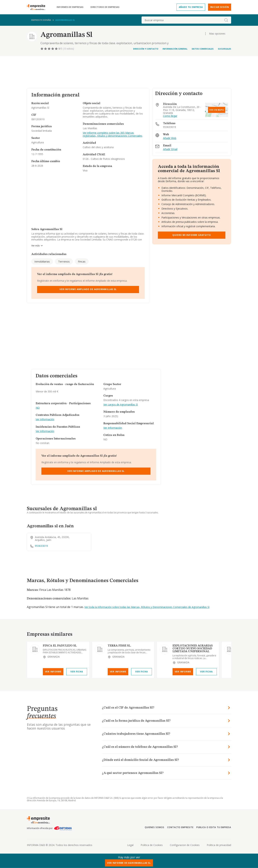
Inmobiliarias (42, 261)
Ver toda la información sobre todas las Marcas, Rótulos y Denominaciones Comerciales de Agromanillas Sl (147, 607)
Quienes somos (154, 827)
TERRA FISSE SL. (119, 646)
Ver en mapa (217, 110)
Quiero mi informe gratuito (192, 235)
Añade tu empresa (191, 7)
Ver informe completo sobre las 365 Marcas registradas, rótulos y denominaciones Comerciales (113, 134)
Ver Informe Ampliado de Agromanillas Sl (88, 289)
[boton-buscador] (226, 20)
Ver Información (45, 420)
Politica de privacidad (219, 845)
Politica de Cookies (152, 845)
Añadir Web (170, 138)
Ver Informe (53, 672)
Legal (130, 845)
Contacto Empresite (180, 827)
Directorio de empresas (105, 7)
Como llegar (170, 116)
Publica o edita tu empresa (214, 827)
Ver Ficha (77, 672)
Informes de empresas (70, 7)
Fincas (82, 261)
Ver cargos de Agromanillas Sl (121, 405)
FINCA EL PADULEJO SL (60, 646)
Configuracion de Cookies (185, 845)
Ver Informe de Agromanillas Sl (129, 863)
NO (38, 408)
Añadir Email (170, 149)
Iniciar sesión (220, 7)
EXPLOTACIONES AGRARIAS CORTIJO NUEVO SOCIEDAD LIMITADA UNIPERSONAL (193, 649)
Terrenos (64, 261)
